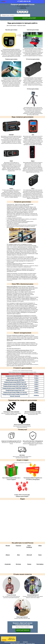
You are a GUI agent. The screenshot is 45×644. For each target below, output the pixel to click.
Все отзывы (4, 637)
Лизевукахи (15, 276)
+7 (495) (24, 1)
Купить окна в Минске (12, 284)
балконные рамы (18, 313)
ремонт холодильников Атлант (14, 337)
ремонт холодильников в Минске (22, 347)
